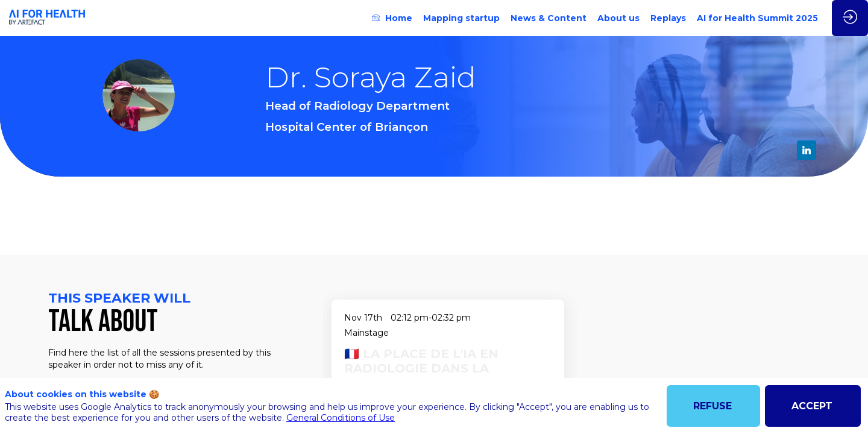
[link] (392, 18)
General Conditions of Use (341, 418)
